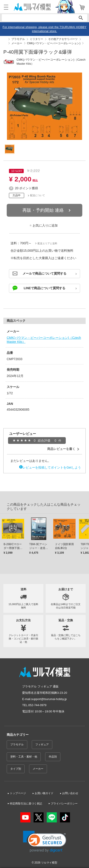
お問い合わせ (70, 793)
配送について (38, 195)
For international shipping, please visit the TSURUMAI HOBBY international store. (45, 29)
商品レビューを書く (61, 449)
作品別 (53, 757)
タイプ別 (16, 769)
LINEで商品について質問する (44, 288)
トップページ (18, 793)
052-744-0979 (37, 705)
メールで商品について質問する (44, 273)
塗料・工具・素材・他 (24, 757)
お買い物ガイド (44, 793)
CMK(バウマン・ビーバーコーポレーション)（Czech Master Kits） (44, 340)
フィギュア (42, 745)
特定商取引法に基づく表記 (26, 804)
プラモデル (17, 745)
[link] (45, 842)
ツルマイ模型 (49, 863)
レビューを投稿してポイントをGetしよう (52, 467)
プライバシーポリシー (64, 804)
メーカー (38, 769)
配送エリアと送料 (47, 243)
